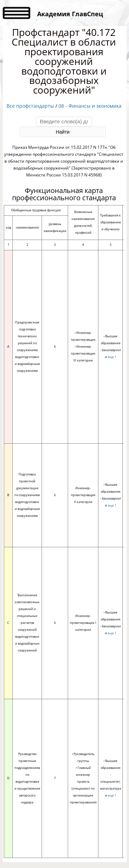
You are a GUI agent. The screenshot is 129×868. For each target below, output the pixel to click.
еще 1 (112, 357)
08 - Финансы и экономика (90, 106)
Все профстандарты (30, 106)
